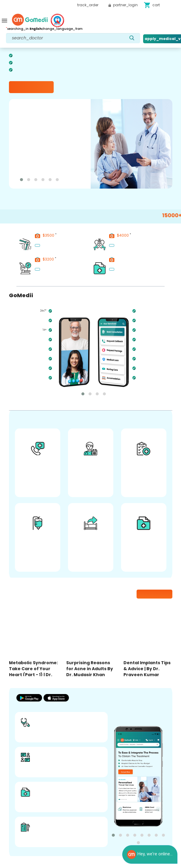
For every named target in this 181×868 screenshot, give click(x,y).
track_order (88, 5)
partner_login (123, 5)
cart (152, 5)
